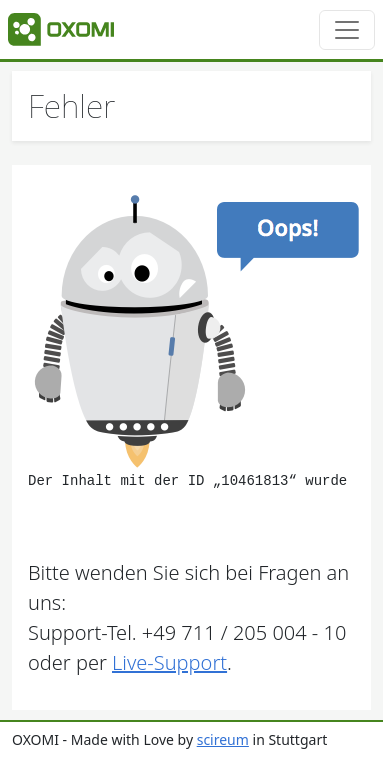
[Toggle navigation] (347, 30)
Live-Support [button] (169, 662)
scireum (223, 739)
